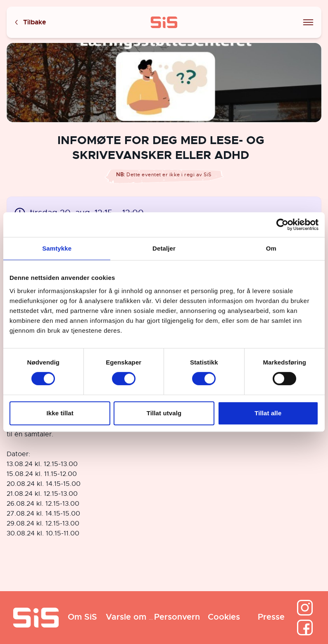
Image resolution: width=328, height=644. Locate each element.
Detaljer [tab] (164, 248)
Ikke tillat (60, 413)
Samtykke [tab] (57, 248)
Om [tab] (271, 248)
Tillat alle (268, 413)
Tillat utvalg (164, 413)
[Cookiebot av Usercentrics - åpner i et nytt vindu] (282, 225)
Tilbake (30, 22)
